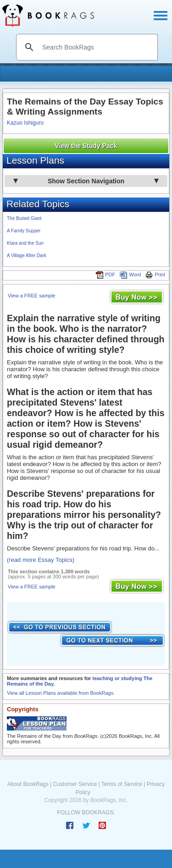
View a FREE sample (32, 296)
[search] (97, 47)
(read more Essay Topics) (41, 560)
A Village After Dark (27, 255)
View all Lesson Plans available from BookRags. (61, 693)
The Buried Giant (24, 218)
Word (130, 275)
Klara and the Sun (25, 243)
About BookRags (28, 784)
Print (155, 275)
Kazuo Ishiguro (25, 123)
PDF (105, 275)
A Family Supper (24, 231)
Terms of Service (122, 784)
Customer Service (75, 784)
